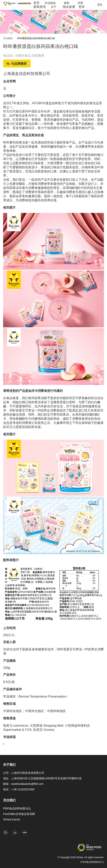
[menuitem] (36, 3)
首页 (36, 3)
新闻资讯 (40, 7)
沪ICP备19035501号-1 (92, 862)
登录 (82, 7)
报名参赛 (69, 7)
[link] (36, 39)
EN (100, 5)
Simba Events (12, 819)
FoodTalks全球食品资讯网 (19, 814)
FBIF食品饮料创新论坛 (17, 808)
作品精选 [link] (8, 38)
